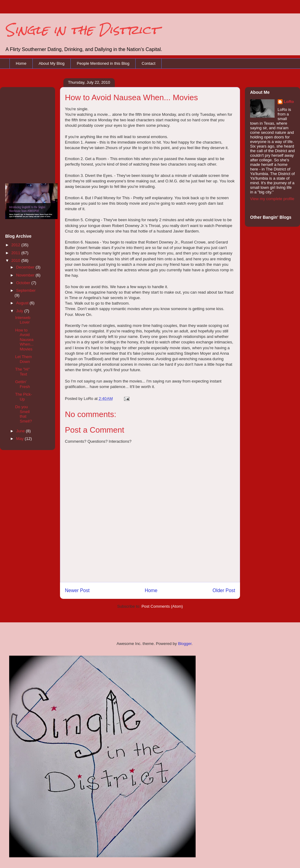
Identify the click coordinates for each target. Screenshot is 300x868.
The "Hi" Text (22, 372)
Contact (149, 63)
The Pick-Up (23, 397)
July (20, 311)
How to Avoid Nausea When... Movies (24, 340)
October (24, 283)
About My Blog (52, 63)
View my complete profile (272, 199)
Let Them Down (23, 359)
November (26, 275)
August (23, 303)
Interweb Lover (23, 320)
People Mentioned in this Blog (103, 63)
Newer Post (77, 590)
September (26, 290)
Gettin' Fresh (22, 384)
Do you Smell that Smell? (23, 414)
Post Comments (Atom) (162, 606)
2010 (16, 260)
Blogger (185, 644)
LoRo (289, 102)
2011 (16, 253)
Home (21, 63)
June (21, 431)
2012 (16, 245)
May (21, 439)
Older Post (224, 590)
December (26, 267)
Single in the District (82, 30)
